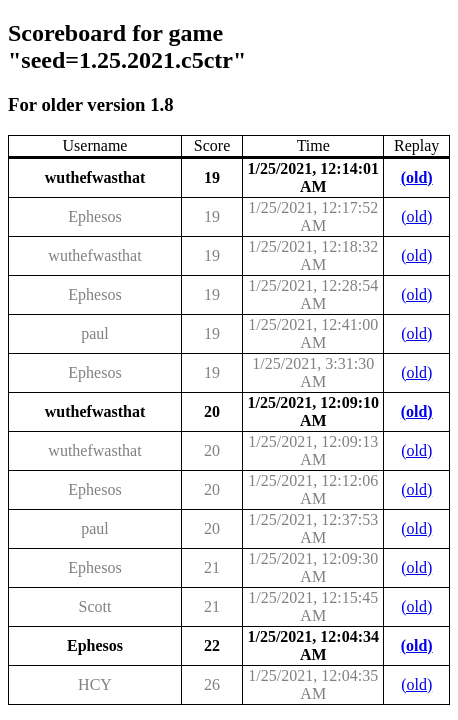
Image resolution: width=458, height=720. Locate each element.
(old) (417, 177)
